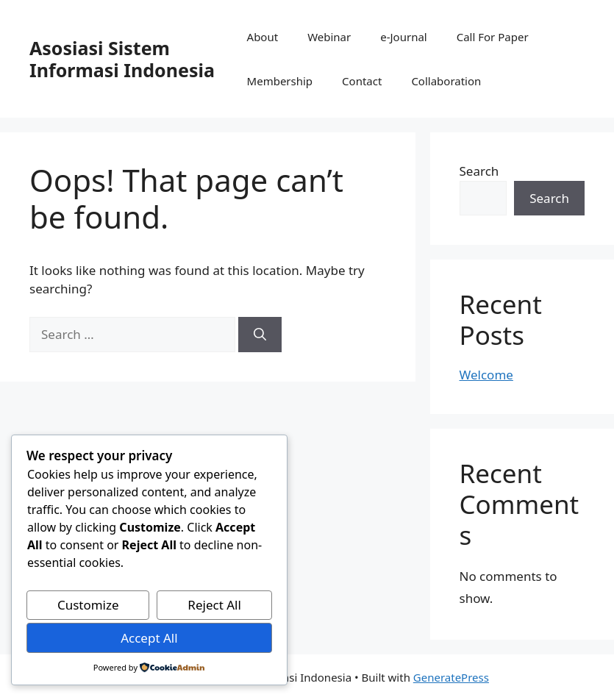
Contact (362, 81)
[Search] (260, 335)
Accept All (149, 638)
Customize (88, 605)
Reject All (214, 605)
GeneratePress (451, 677)
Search (479, 171)
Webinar (329, 37)
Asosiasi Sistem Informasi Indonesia (122, 59)
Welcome (486, 375)
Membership (280, 81)
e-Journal (403, 37)
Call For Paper (493, 37)
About (263, 37)
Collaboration (446, 81)
